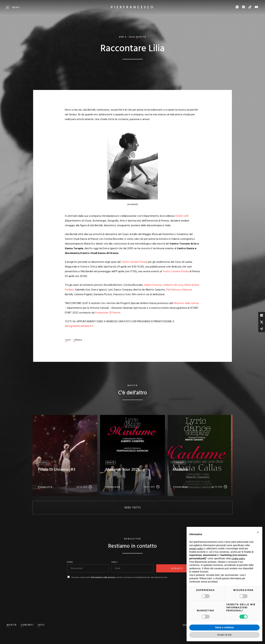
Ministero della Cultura (186, 303)
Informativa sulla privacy (103, 581)
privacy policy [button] (196, 548)
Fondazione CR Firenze (108, 313)
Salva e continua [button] (224, 627)
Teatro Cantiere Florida (134, 262)
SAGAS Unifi (182, 216)
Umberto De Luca (173, 285)
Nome (70, 565)
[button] (258, 532)
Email (115, 565)
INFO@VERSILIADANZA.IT (79, 326)
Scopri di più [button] (225, 635)
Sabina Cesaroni (153, 285)
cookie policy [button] (238, 558)
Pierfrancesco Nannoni (179, 290)
